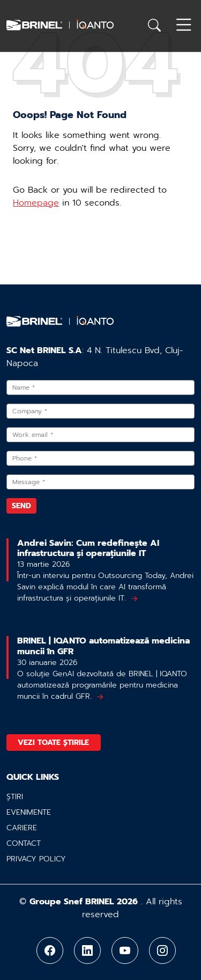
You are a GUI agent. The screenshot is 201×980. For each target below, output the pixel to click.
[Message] (100, 482)
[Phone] (100, 458)
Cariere (22, 828)
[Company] (100, 411)
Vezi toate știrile (53, 743)
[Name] (100, 387)
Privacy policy (36, 859)
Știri (15, 797)
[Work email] (100, 435)
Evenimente (29, 812)
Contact (24, 843)
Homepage (36, 203)
